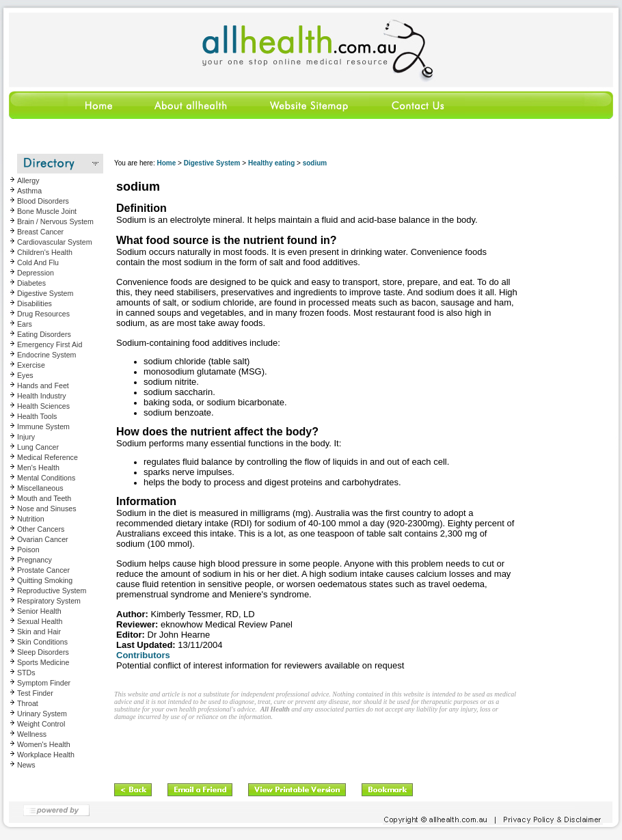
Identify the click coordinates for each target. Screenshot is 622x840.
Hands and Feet (43, 385)
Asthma (29, 191)
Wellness (32, 734)
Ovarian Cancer (43, 539)
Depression (36, 273)
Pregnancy (35, 560)
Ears (25, 324)
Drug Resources (43, 314)
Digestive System (45, 293)
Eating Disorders (44, 334)
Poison (28, 550)
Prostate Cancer (43, 570)
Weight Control (41, 724)
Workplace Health (46, 755)
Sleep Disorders (43, 652)
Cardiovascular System (55, 242)
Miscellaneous (40, 488)
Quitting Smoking (45, 580)
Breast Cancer (40, 232)
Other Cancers (41, 529)
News (26, 765)
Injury (26, 437)
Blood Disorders (43, 201)
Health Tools (37, 416)
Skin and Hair (39, 632)
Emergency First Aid (50, 344)
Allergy (28, 180)
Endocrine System (46, 355)
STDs (26, 673)
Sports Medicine (43, 662)
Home (166, 163)
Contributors (143, 655)
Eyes (25, 375)
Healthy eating (271, 163)
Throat (28, 703)
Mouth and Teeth (44, 498)
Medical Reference (48, 457)
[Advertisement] (274, 748)
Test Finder (35, 693)
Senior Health (39, 611)
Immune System (43, 426)
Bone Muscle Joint (47, 211)
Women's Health (44, 744)
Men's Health (38, 468)
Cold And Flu (38, 262)
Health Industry (42, 396)
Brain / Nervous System (55, 221)
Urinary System (42, 714)
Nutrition (31, 519)
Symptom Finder (44, 683)
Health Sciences (43, 406)
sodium (315, 163)
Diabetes (31, 283)
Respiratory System (49, 601)
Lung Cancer (38, 447)
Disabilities (35, 303)
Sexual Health (40, 621)
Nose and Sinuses (47, 509)
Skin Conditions (42, 642)
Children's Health (45, 252)
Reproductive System (52, 591)
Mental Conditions (46, 478)
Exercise (31, 365)
